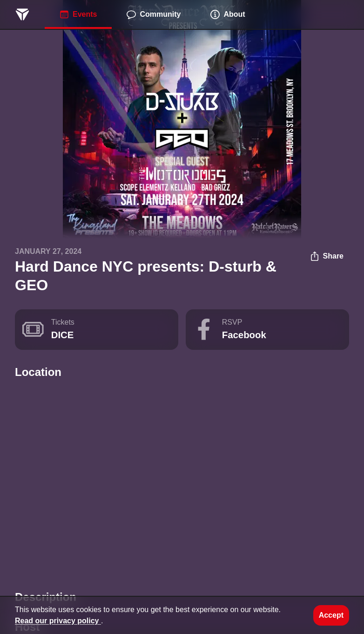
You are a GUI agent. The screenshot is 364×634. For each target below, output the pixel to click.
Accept (331, 615)
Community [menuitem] (154, 14)
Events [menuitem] (78, 14)
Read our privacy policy (58, 621)
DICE (63, 335)
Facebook (244, 335)
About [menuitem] (228, 14)
